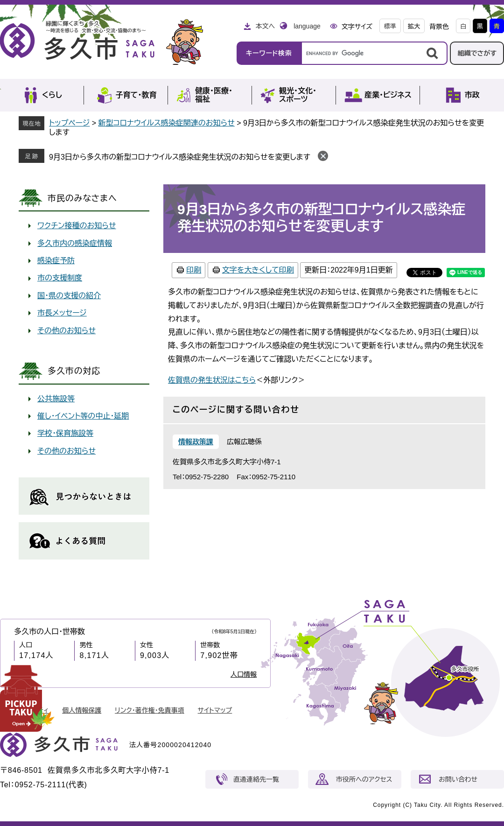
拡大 (414, 26)
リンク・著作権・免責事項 (150, 710)
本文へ (265, 26)
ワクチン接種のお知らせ (77, 226)
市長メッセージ (62, 313)
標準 (390, 26)
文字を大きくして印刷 (258, 270)
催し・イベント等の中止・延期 (83, 416)
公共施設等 (56, 399)
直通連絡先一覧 (256, 779)
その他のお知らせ (66, 331)
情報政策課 (196, 442)
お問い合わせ (458, 779)
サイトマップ (215, 710)
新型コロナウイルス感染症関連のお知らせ (167, 123)
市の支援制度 (60, 278)
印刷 (194, 270)
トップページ (69, 123)
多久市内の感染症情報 (75, 243)
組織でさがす (477, 53)
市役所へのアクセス (364, 779)
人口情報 (244, 674)
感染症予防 (56, 261)
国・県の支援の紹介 (69, 296)
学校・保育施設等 (65, 433)
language (307, 26)
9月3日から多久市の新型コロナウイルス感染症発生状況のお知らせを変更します (180, 157)
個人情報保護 (82, 710)
